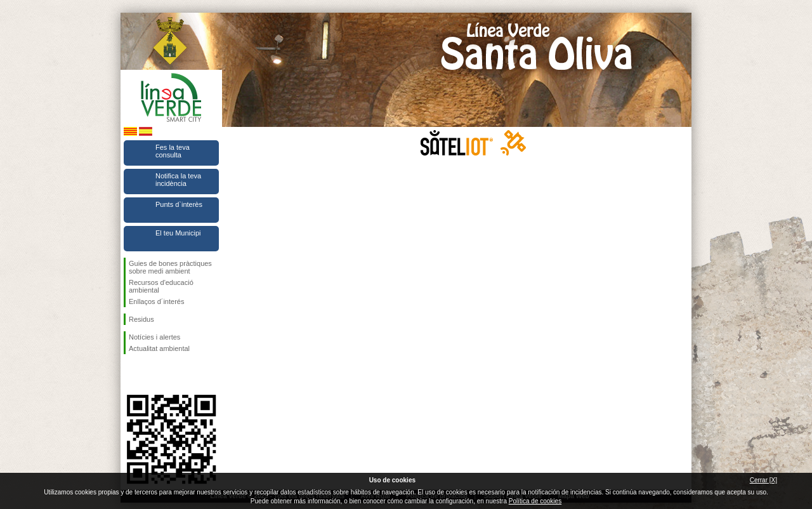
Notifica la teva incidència (178, 180)
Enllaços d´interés (156, 301)
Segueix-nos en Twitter (152, 374)
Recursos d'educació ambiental (161, 286)
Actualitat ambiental (159, 348)
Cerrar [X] (763, 480)
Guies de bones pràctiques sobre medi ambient (170, 267)
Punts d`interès (179, 204)
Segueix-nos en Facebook (131, 374)
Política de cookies (535, 501)
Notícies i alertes (154, 337)
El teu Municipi (178, 233)
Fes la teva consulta (173, 151)
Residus (141, 319)
